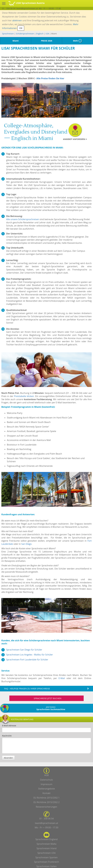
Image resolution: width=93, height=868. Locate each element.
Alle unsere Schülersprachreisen (23, 219)
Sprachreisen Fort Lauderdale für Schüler (27, 660)
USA (47, 34)
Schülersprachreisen (25, 34)
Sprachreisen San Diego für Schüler (24, 650)
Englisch (40, 34)
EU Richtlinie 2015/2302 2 (46, 802)
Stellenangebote (46, 789)
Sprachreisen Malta (47, 844)
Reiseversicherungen (46, 807)
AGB (46, 775)
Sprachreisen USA (46, 853)
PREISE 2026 (47, 41)
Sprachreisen (8, 34)
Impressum (46, 784)
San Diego (26, 544)
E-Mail (62, 678)
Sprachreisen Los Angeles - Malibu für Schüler (30, 655)
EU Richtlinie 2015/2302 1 (46, 798)
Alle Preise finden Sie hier (50, 78)
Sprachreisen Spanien (47, 857)
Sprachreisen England (47, 839)
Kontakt (47, 793)
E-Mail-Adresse (9, 726)
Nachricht (7, 736)
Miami (16, 41)
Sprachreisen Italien (47, 866)
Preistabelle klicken (24, 396)
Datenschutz (46, 780)
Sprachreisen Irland (46, 848)
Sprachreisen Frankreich (46, 862)
